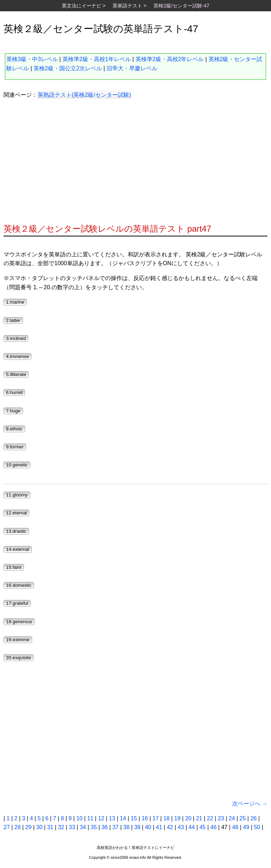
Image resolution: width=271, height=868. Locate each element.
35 (94, 827)
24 (232, 818)
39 (137, 827)
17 (156, 818)
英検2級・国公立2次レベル (68, 68)
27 (7, 827)
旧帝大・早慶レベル (132, 68)
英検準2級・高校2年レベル (170, 59)
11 (90, 818)
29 (29, 827)
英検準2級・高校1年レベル (97, 59)
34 (83, 827)
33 (72, 827)
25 (243, 818)
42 (170, 827)
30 (40, 827)
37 (115, 827)
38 (126, 827)
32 (61, 827)
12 (101, 818)
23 (221, 818)
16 (145, 818)
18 (167, 818)
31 (50, 827)
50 (257, 827)
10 (79, 818)
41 (159, 827)
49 (246, 827)
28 (18, 827)
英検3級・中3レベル (32, 59)
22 (210, 818)
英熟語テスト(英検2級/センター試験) (84, 95)
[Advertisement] (135, 164)
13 (112, 818)
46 (213, 827)
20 (188, 818)
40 (148, 827)
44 (192, 827)
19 (177, 818)
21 (199, 818)
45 (203, 827)
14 (123, 818)
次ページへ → (250, 804)
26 (254, 818)
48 (235, 827)
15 (134, 818)
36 (105, 827)
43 (181, 827)
